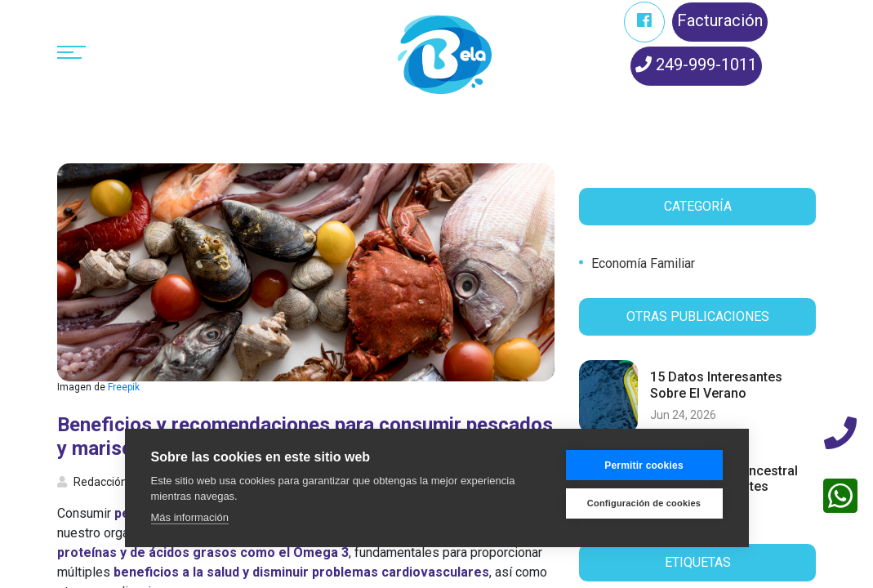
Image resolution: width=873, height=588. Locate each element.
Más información (190, 517)
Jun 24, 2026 (683, 415)
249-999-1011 (696, 65)
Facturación (720, 20)
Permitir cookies (644, 465)
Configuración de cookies (644, 503)
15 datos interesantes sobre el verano (716, 385)
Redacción (92, 482)
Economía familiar (643, 263)
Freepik (124, 387)
